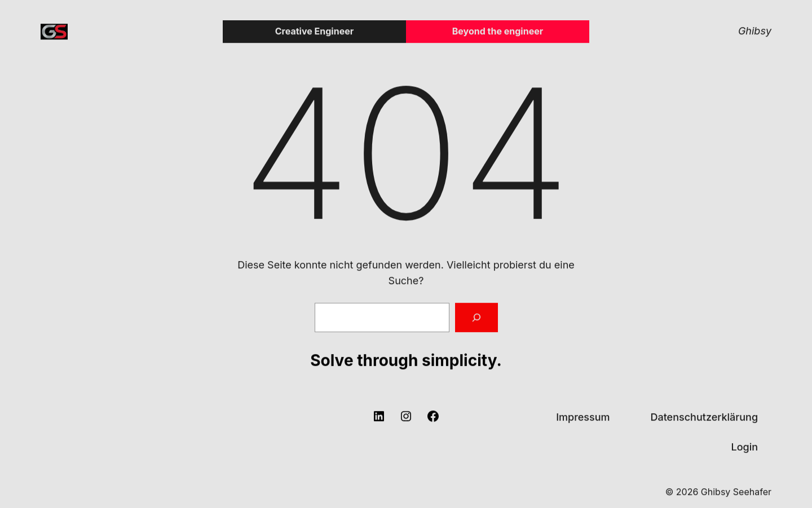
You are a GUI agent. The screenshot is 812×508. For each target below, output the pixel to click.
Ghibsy (755, 31)
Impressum (583, 417)
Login (744, 447)
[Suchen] (476, 318)
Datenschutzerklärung (704, 417)
